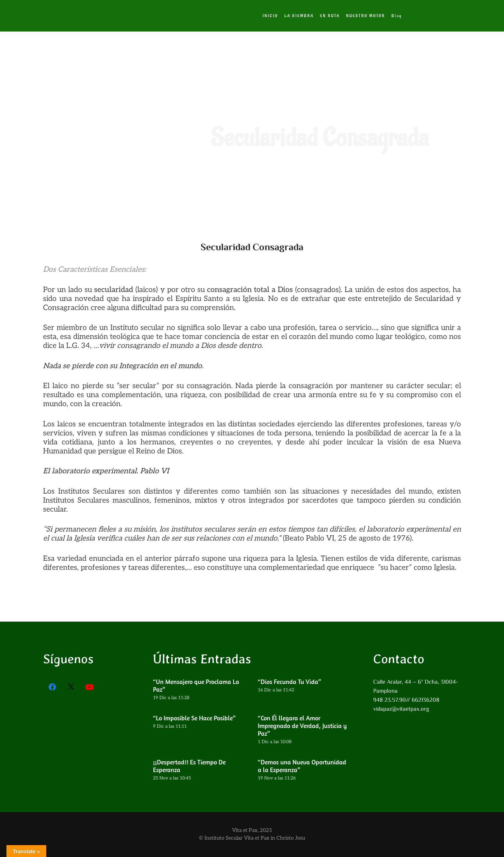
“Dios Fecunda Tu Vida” (289, 682)
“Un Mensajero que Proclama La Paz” (196, 685)
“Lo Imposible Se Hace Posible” (194, 718)
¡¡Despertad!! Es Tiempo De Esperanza (189, 766)
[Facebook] (52, 687)
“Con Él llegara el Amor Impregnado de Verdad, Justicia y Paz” (302, 726)
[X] (71, 687)
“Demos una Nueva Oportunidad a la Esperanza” (302, 766)
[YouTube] (89, 687)
